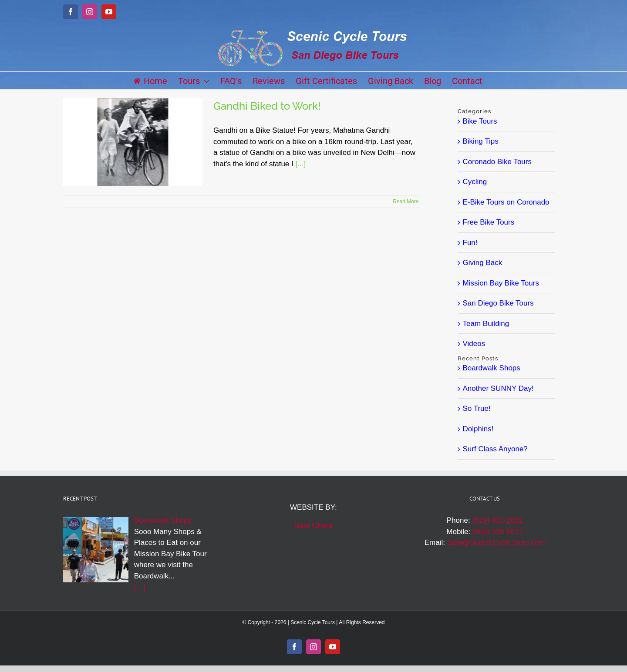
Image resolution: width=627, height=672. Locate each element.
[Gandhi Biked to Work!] (133, 142)
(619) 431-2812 (497, 520)
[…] (140, 587)
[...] (300, 164)
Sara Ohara (313, 526)
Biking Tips (481, 141)
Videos (474, 344)
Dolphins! (478, 429)
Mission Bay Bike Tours (501, 283)
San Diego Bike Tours (498, 303)
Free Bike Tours (489, 222)
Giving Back (483, 263)
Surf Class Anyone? (495, 449)
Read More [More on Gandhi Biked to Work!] (406, 202)
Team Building (486, 324)
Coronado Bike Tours (497, 162)
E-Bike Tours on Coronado (506, 202)
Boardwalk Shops (492, 368)
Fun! (470, 243)
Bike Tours (480, 121)
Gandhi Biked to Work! (267, 106)
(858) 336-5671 (498, 532)
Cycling (475, 182)
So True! (477, 408)
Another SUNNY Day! (498, 388)
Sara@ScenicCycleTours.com (496, 543)
